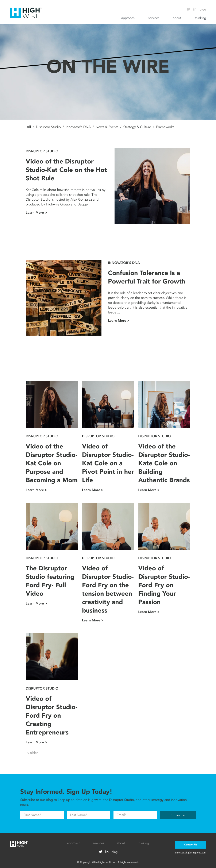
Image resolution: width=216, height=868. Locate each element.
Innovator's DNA (78, 127)
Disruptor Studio (48, 127)
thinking (200, 18)
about (177, 18)
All (29, 127)
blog (203, 10)
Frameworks (165, 127)
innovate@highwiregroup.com (191, 853)
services (154, 18)
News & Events (107, 127)
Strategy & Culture (137, 127)
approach (128, 18)
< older (32, 753)
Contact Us (190, 845)
